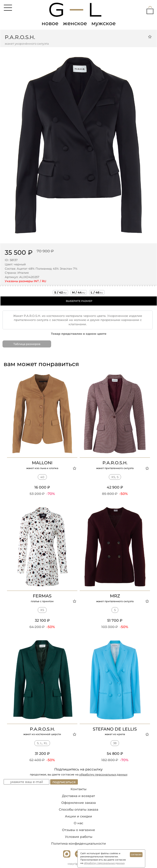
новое (50, 23)
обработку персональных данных (103, 774)
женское (75, 23)
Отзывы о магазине (78, 830)
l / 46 (97, 292)
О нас (78, 823)
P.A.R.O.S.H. (20, 37)
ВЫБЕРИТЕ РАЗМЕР (79, 301)
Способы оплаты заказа (78, 809)
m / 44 (79, 292)
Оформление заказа (78, 803)
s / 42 (60, 292)
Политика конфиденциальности (78, 844)
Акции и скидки (78, 816)
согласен (136, 855)
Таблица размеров (27, 344)
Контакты (78, 789)
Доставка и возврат (78, 796)
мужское (103, 23)
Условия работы (79, 837)
